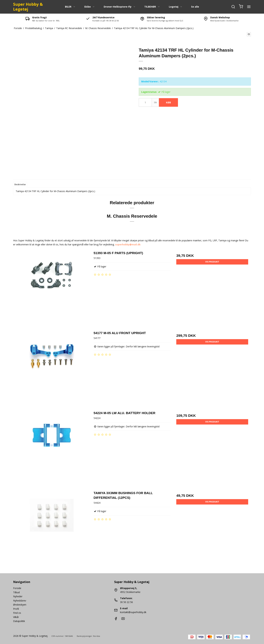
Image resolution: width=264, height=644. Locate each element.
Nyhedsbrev (20, 601)
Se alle (195, 7)
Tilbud (16, 592)
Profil (16, 609)
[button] (249, 34)
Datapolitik (19, 621)
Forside (17, 588)
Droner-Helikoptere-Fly (120, 7)
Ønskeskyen (20, 605)
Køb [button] (168, 102)
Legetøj (176, 7)
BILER (70, 7)
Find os (17, 613)
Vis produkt (212, 262)
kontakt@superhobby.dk (133, 612)
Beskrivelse (20, 184)
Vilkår (16, 617)
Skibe (89, 7)
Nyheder (18, 596)
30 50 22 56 (126, 602)
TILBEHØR (152, 7)
